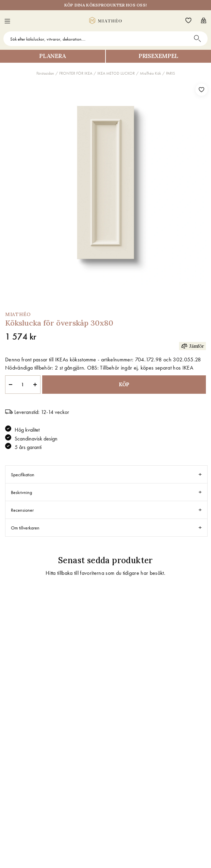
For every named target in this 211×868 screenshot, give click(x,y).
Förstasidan (45, 73)
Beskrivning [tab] (21, 492)
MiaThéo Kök (150, 73)
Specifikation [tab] (23, 475)
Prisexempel (158, 56)
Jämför (192, 346)
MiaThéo (18, 314)
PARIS (171, 73)
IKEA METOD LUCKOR (116, 73)
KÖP (124, 384)
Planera (52, 56)
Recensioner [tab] (22, 510)
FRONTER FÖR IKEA (76, 73)
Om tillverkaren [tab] (25, 528)
